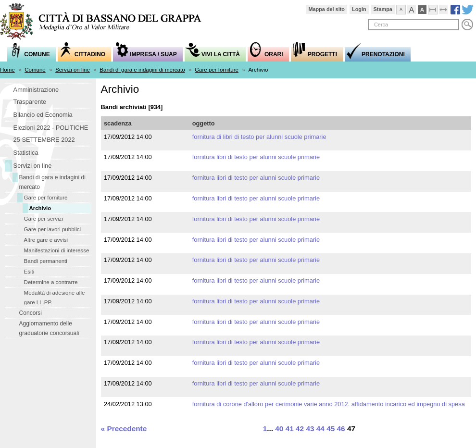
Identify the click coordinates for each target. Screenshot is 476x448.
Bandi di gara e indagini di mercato (142, 70)
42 (300, 429)
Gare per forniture (217, 70)
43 (310, 429)
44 (320, 429)
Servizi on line (73, 70)
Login (359, 9)
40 (279, 429)
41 (290, 429)
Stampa (383, 9)
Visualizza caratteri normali (406, 8)
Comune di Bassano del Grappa (106, 22)
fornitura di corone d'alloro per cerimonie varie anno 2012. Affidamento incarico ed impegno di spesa (329, 404)
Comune (35, 70)
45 (331, 429)
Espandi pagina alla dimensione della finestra (448, 8)
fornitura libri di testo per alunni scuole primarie (256, 157)
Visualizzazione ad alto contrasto (427, 8)
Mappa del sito (326, 9)
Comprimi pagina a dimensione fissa (437, 8)
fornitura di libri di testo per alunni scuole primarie (259, 137)
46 (341, 429)
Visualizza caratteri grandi (416, 8)
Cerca (467, 25)
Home (7, 70)
